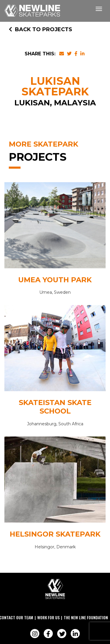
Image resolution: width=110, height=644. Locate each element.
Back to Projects (40, 29)
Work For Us (48, 617)
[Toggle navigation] (99, 9)
